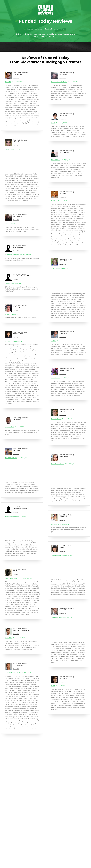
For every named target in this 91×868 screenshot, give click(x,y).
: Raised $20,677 (62, 419)
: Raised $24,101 (61, 160)
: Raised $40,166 (15, 516)
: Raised (10, 224)
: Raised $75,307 (14, 341)
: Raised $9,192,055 (14, 82)
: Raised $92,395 (18, 578)
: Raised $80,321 (18, 255)
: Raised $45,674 (16, 458)
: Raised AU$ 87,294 (18, 673)
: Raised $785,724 (63, 464)
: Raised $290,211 (62, 618)
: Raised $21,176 (61, 378)
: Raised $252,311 (65, 82)
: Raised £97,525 (15, 427)
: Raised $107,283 (13, 149)
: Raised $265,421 (62, 555)
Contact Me (16, 78)
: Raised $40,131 (59, 201)
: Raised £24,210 (58, 686)
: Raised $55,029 (61, 268)
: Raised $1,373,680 (59, 123)
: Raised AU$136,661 (61, 524)
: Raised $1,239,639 (15, 638)
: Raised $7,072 (12, 314)
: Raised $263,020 (15, 284)
